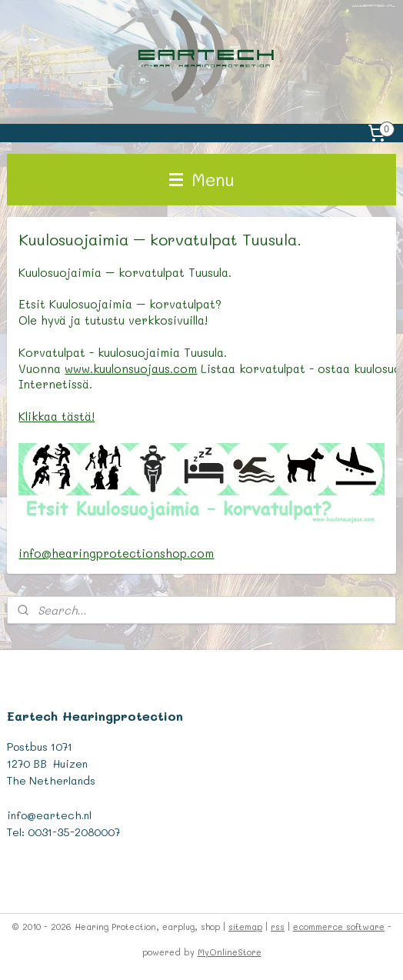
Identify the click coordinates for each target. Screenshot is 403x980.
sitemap (245, 927)
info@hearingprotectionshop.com (116, 552)
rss (278, 927)
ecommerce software (339, 927)
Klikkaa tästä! (57, 416)
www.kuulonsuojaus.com (131, 368)
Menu (202, 179)
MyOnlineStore (230, 952)
